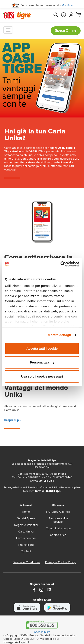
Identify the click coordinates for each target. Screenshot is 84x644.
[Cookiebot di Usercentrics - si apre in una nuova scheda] (61, 264)
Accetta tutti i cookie (42, 348)
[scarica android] (57, 608)
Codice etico (58, 535)
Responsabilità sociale (58, 520)
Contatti (26, 551)
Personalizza (42, 362)
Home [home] (26, 512)
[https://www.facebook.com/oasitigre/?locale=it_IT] (34, 589)
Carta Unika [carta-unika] (26, 532)
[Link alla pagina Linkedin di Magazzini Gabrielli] (49, 589)
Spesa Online (66, 31)
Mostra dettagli (59, 335)
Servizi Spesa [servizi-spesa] (26, 518)
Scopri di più (13, 420)
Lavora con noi (26, 538)
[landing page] (42, 222)
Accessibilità (42, 632)
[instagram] (41, 589)
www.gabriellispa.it (42, 481)
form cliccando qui (48, 491)
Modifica (67, 5)
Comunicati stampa (58, 528)
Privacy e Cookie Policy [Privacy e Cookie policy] (60, 562)
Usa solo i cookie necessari (42, 376)
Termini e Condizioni (26, 562)
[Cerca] (55, 15)
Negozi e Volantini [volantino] (26, 525)
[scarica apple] (27, 608)
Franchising (26, 545)
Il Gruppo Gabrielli (58, 512)
